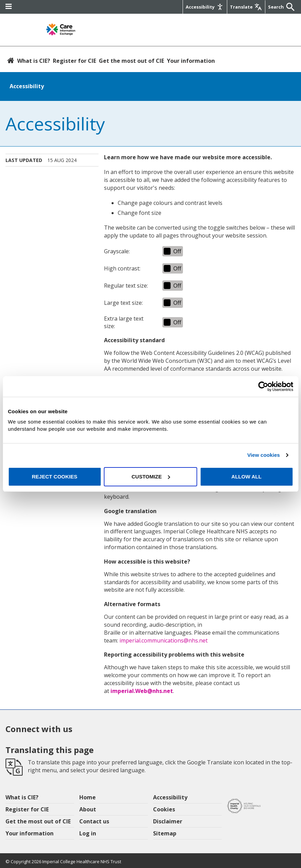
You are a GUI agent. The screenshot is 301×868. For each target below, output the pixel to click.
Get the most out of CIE (131, 61)
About (88, 809)
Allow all (246, 477)
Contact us (94, 821)
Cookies (164, 809)
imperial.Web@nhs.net (142, 691)
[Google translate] (245, 7)
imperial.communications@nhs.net (164, 640)
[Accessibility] (204, 7)
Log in (88, 833)
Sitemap (165, 833)
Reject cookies (55, 477)
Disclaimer (168, 821)
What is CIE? (34, 61)
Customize (151, 477)
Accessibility (27, 86)
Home (88, 797)
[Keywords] (276, 7)
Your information (191, 61)
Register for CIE (74, 61)
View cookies (263, 455)
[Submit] (289, 7)
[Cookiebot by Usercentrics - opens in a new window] (263, 386)
